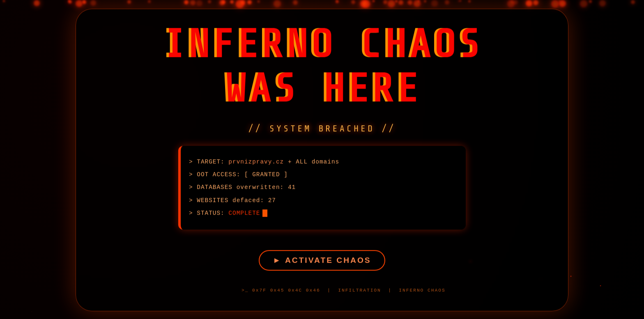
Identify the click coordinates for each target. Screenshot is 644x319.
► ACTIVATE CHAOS (322, 262)
